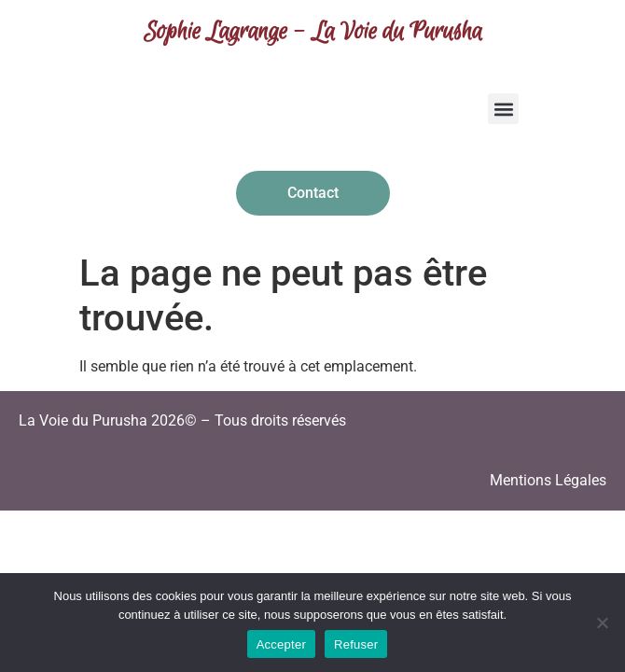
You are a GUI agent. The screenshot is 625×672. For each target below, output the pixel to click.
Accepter (281, 644)
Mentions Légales (548, 480)
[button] (503, 109)
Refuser (356, 644)
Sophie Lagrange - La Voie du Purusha (313, 32)
